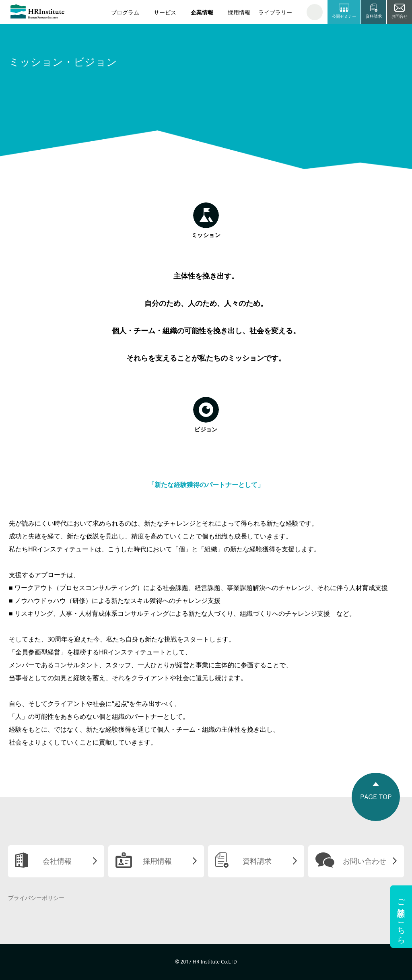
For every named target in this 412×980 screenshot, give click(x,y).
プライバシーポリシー (36, 898)
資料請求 (257, 861)
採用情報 (239, 12)
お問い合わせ (365, 861)
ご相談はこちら (401, 917)
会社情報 (57, 861)
